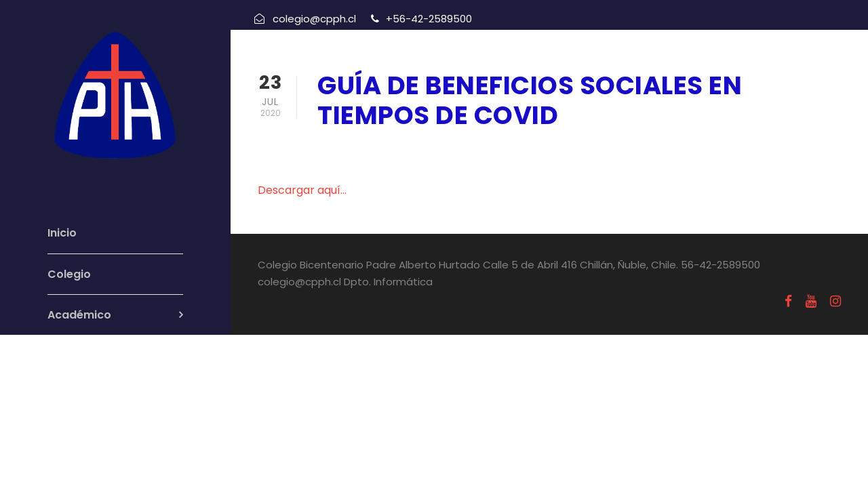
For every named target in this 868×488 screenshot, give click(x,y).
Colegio (69, 274)
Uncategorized (457, 151)
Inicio (62, 233)
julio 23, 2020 (355, 151)
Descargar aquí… (302, 190)
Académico (79, 315)
